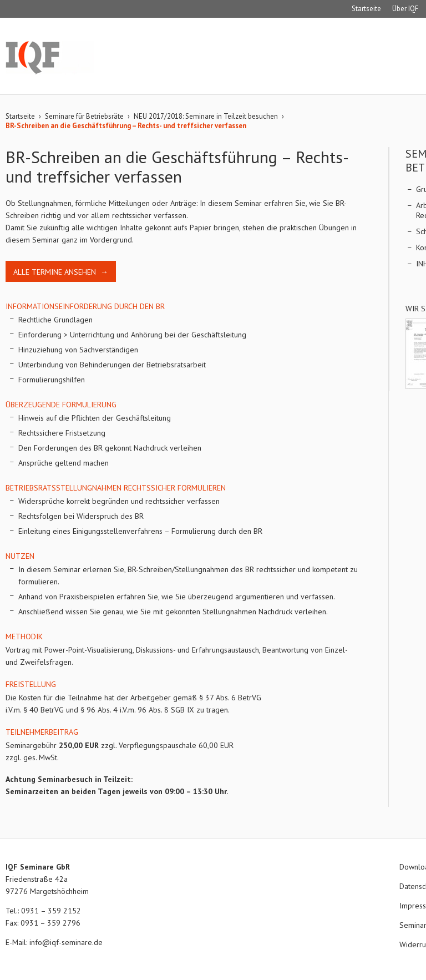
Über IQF (405, 9)
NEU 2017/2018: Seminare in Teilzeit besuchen (206, 116)
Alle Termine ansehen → (61, 272)
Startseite (366, 9)
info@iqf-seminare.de (66, 942)
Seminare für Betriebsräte (84, 116)
